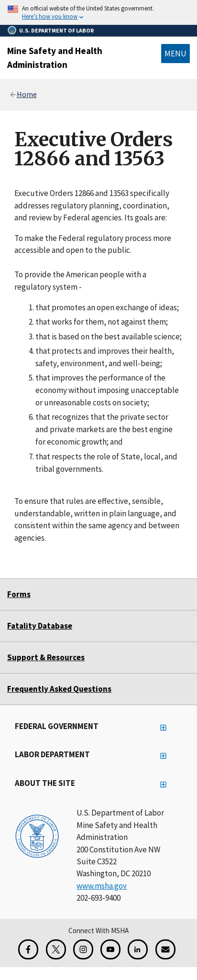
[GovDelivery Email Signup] (165, 949)
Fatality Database (40, 626)
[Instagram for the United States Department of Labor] (83, 949)
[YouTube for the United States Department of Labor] (110, 949)
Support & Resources (46, 657)
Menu (175, 54)
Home (27, 94)
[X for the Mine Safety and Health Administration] (56, 949)
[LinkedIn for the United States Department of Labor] (138, 949)
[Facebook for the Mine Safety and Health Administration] (28, 949)
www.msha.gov (102, 886)
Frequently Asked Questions (59, 689)
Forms (19, 594)
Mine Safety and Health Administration (55, 58)
